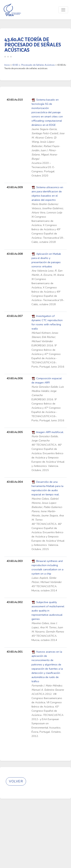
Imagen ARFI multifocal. (50, 432)
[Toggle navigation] (63, 10)
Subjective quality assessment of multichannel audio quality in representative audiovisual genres (48, 611)
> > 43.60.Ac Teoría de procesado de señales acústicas (35, 67)
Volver (16, 781)
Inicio (7, 65)
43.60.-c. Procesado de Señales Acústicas (33, 65)
